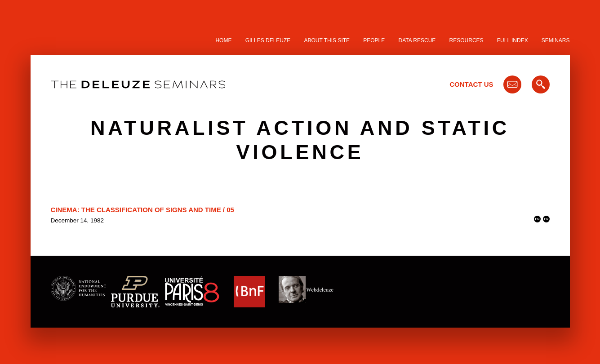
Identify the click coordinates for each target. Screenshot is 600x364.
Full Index (513, 40)
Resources (467, 40)
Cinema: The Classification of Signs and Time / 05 (142, 210)
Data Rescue (417, 40)
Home (223, 40)
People (374, 40)
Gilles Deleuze (268, 40)
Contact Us (471, 84)
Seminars (556, 40)
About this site (327, 40)
